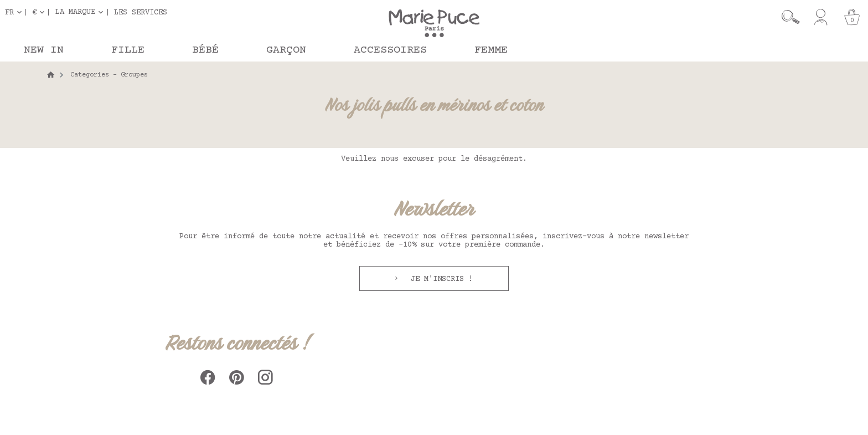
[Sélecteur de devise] (40, 12)
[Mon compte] (821, 17)
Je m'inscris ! (440, 279)
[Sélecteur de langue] (15, 12)
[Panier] (852, 17)
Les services (141, 12)
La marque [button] (75, 12)
